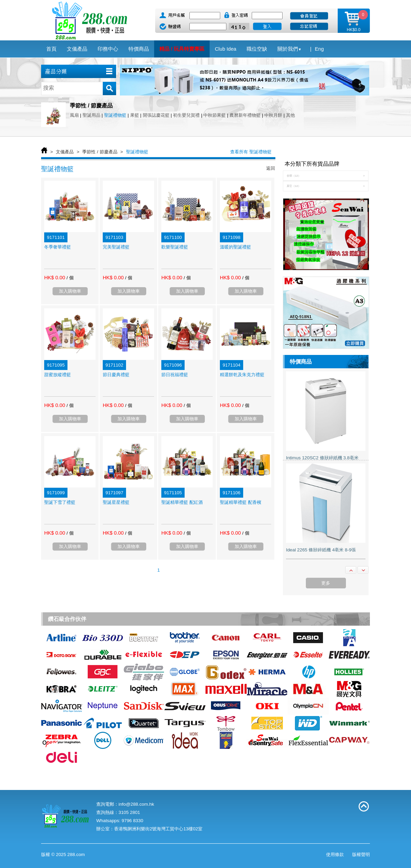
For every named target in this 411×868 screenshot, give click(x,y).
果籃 (135, 115)
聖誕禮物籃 (115, 115)
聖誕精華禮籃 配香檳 (241, 502)
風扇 (74, 115)
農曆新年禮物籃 (245, 115)
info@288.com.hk (136, 804)
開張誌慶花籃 (156, 115)
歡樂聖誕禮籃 (175, 247)
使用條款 (335, 854)
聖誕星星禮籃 (116, 502)
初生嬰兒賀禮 (186, 115)
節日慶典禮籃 (116, 375)
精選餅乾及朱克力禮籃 (242, 375)
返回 (271, 168)
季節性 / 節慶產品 (100, 152)
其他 (290, 115)
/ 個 (70, 278)
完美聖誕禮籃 (116, 247)
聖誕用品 (91, 115)
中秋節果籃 (215, 115)
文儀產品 (65, 152)
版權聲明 (361, 854)
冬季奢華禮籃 (58, 247)
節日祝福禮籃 (175, 375)
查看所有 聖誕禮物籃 (251, 152)
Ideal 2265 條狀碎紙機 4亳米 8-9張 (321, 550)
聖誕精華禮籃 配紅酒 (182, 502)
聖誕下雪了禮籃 (60, 502)
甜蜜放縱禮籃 (58, 375)
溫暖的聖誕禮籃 (235, 247)
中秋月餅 (273, 115)
